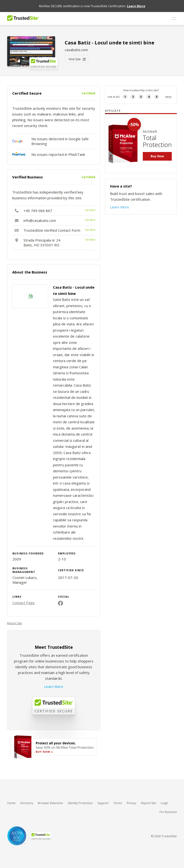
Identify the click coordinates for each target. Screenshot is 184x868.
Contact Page (24, 603)
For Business (168, 812)
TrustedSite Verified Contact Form (52, 230)
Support (103, 803)
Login (164, 803)
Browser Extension (50, 803)
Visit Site (77, 59)
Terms (118, 803)
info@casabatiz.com (40, 220)
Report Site (15, 623)
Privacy (132, 803)
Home (11, 803)
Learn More (54, 686)
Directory (27, 803)
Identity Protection (80, 803)
